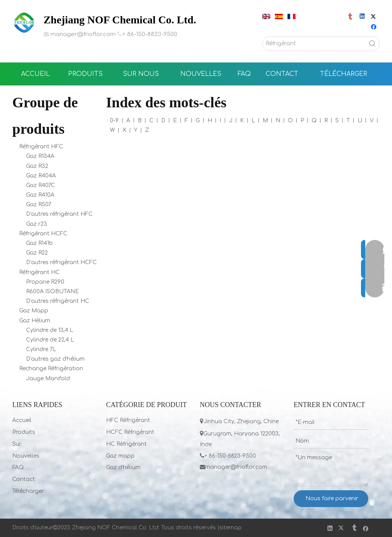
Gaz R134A (40, 156)
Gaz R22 (37, 253)
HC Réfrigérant (126, 444)
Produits (24, 432)
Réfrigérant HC (39, 272)
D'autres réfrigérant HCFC (61, 262)
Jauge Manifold (48, 379)
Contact (24, 479)
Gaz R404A (41, 176)
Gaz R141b (39, 243)
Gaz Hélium (35, 321)
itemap (232, 528)
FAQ (18, 467)
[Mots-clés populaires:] (372, 44)
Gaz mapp (120, 456)
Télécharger (28, 491)
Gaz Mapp (34, 311)
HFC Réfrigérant (128, 420)
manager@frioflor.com (83, 34)
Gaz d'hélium (123, 467)
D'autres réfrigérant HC (58, 301)
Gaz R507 (39, 204)
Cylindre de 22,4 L (50, 340)
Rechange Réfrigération (51, 369)
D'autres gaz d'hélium (55, 359)
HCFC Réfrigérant (130, 432)
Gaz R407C (41, 185)
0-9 (114, 121)
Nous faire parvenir (332, 498)
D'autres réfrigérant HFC (59, 214)
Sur (17, 444)
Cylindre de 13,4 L (50, 330)
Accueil (22, 420)
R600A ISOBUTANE (52, 291)
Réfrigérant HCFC (43, 234)
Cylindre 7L (41, 349)
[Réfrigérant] (314, 44)
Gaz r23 (37, 224)
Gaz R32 (37, 166)
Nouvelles (26, 456)
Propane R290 (45, 282)
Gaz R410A (40, 195)
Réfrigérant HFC (41, 147)
